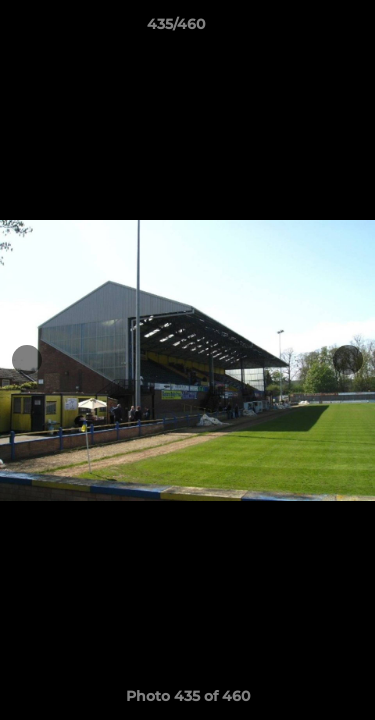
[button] (303, 29)
